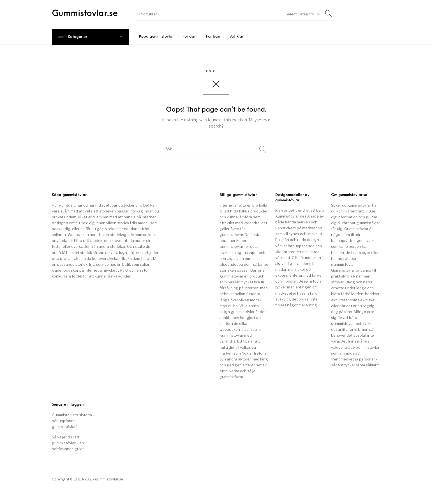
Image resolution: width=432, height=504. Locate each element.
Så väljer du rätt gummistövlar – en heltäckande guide (68, 443)
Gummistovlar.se (85, 14)
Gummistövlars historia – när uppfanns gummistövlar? (73, 421)
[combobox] (302, 14)
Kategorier (81, 37)
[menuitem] (156, 37)
